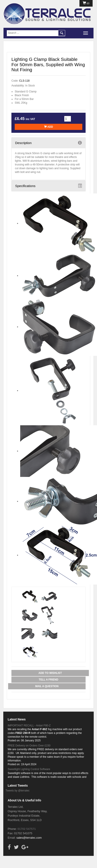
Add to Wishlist (50, 673)
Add (49, 127)
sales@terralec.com (29, 838)
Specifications (48, 186)
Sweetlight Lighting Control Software (29, 769)
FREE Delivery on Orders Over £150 (29, 746)
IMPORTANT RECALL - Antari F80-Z (29, 726)
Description (48, 143)
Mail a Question (47, 686)
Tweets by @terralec (18, 791)
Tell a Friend (49, 680)
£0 (86, 3)
